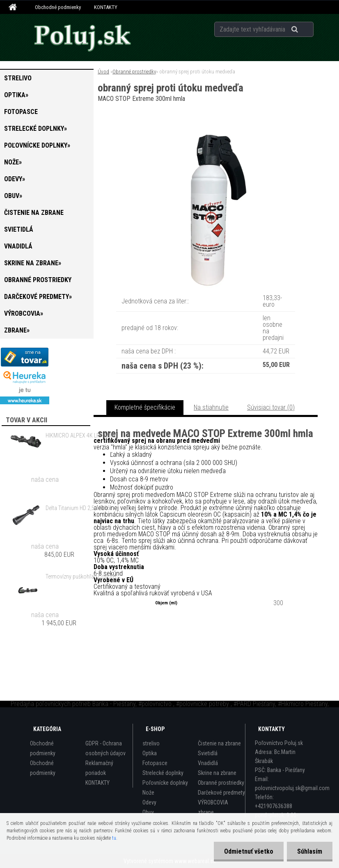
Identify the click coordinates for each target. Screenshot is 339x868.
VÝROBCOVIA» (24, 313)
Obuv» (13, 196)
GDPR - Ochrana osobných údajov (105, 748)
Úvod (103, 72)
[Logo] (82, 37)
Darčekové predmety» (38, 297)
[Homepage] (14, 7)
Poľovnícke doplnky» (37, 145)
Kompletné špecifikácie (145, 407)
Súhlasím (310, 851)
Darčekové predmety (221, 793)
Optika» (16, 95)
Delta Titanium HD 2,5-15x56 (78, 508)
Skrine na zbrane (217, 773)
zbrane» (17, 330)
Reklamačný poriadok (99, 768)
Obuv (148, 812)
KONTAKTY (106, 7)
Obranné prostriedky (38, 280)
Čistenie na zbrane (34, 213)
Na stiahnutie (211, 407)
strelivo (18, 78)
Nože (148, 793)
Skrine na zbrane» (33, 263)
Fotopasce (21, 112)
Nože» (13, 162)
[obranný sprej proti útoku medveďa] (206, 127)
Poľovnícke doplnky (165, 783)
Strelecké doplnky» (36, 129)
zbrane (206, 812)
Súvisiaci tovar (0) (271, 407)
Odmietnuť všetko (249, 851)
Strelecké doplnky (163, 773)
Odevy (149, 802)
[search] (305, 30)
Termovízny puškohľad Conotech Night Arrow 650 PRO (84, 576)
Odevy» (15, 179)
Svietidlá (19, 229)
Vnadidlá (18, 246)
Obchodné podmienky (58, 7)
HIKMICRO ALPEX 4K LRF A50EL (82, 435)
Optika (150, 753)
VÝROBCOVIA (213, 802)
